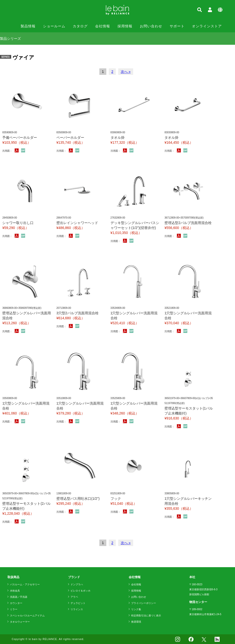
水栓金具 (15, 591)
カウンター (16, 603)
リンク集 (136, 609)
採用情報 (125, 26)
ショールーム (54, 26)
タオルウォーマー (20, 622)
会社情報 (103, 26)
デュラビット (78, 603)
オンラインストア (207, 26)
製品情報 (28, 26)
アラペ (74, 597)
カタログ (80, 26)
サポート (177, 26)
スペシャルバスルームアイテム (27, 616)
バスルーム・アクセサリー (25, 584)
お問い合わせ (151, 26)
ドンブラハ (77, 584)
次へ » (126, 72)
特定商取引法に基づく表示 (146, 616)
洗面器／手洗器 (19, 597)
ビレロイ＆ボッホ (80, 591)
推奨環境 (136, 622)
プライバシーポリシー (144, 603)
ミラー (14, 609)
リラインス (77, 609)
